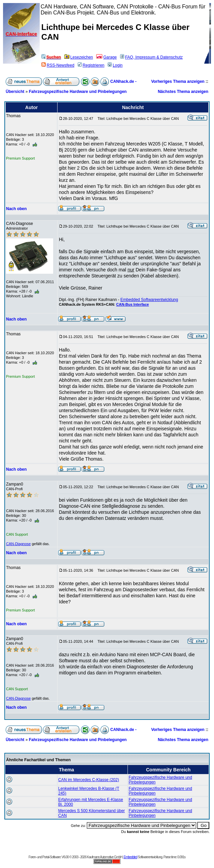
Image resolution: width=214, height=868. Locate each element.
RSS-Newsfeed (58, 65)
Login (115, 65)
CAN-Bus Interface (132, 304)
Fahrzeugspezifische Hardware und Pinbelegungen (78, 92)
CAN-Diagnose (18, 544)
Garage (106, 57)
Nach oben (16, 209)
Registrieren (91, 65)
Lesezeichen (79, 57)
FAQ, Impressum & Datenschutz (151, 57)
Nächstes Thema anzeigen (183, 92)
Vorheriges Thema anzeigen (178, 81)
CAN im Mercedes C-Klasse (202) (89, 780)
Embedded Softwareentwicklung (149, 300)
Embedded (130, 857)
